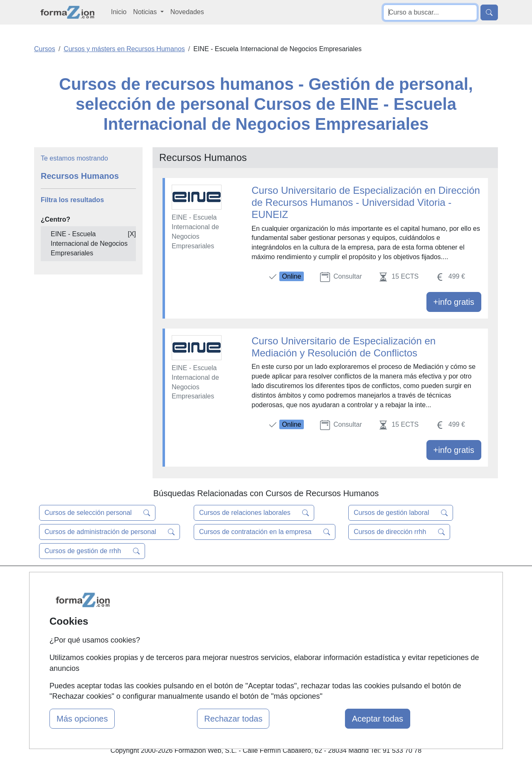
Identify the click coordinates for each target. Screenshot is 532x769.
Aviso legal (333, 615)
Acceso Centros (183, 648)
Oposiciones (256, 667)
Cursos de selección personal (97, 513)
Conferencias (258, 625)
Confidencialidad (342, 599)
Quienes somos (182, 599)
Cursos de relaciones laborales (254, 513)
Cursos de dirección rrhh (399, 532)
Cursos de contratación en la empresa (265, 532)
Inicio (119, 12)
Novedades (187, 12)
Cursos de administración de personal (110, 532)
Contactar (331, 583)
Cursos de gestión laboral (401, 513)
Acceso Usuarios (184, 632)
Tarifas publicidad (185, 615)
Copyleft (329, 632)
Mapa (167, 583)
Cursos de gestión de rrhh (92, 551)
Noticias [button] (146, 12)
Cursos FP (254, 609)
